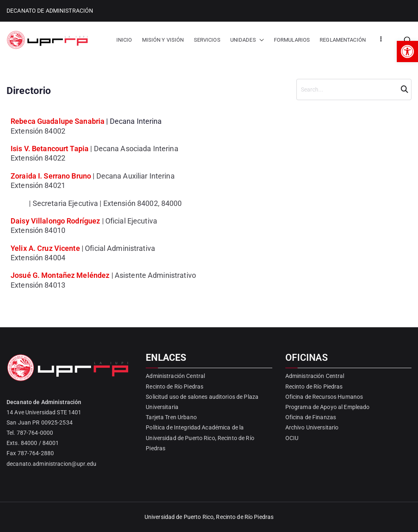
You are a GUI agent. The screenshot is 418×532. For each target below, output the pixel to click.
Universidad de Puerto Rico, (180, 517)
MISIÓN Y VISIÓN (163, 40)
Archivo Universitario (312, 427)
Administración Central (175, 376)
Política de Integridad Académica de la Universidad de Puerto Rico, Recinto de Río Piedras (200, 438)
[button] (407, 51)
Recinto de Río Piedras (175, 387)
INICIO (124, 40)
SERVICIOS (207, 40)
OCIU (292, 438)
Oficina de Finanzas (311, 417)
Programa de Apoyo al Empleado (328, 407)
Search (403, 89)
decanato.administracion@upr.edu (51, 464)
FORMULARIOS (292, 40)
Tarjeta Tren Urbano (171, 417)
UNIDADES (247, 40)
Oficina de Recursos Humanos (324, 397)
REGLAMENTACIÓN (343, 40)
